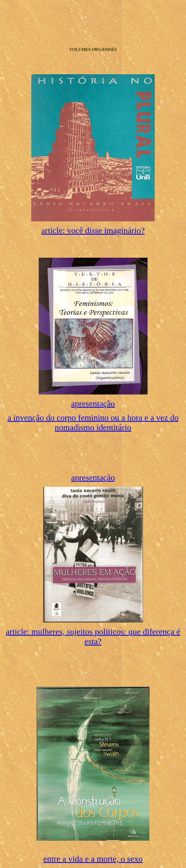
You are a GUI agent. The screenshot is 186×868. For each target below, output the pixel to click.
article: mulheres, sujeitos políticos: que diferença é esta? (93, 636)
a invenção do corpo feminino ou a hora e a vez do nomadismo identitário (93, 422)
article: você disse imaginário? (93, 230)
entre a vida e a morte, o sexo (93, 859)
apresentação (93, 404)
